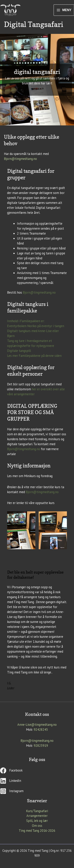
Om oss (37, 826)
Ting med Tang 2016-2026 (37, 831)
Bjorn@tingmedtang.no (20, 159)
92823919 (41, 746)
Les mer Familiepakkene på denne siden (34, 356)
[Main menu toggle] (64, 10)
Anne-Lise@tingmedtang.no (37, 725)
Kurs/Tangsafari (37, 811)
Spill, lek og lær (37, 821)
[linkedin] (37, 782)
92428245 (41, 730)
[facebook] (37, 772)
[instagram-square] (37, 791)
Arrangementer (37, 816)
